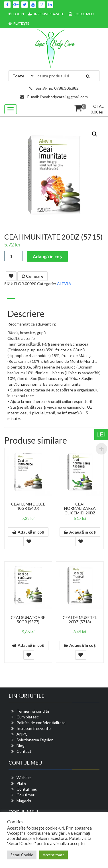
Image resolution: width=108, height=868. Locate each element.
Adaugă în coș (47, 256)
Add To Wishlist (11, 276)
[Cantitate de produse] (14, 256)
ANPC (22, 734)
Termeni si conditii (33, 711)
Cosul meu (81, 14)
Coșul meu (26, 795)
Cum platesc (28, 717)
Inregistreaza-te (46, 14)
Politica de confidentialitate (41, 723)
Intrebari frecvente (34, 728)
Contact (24, 751)
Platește (19, 23)
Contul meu (27, 789)
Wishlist (24, 778)
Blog (21, 745)
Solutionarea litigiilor (35, 740)
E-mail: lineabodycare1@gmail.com (54, 97)
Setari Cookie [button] (22, 855)
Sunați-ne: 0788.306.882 (54, 88)
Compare (32, 276)
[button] (95, 134)
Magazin (24, 801)
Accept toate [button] (54, 855)
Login (16, 14)
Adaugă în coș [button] (31, 532)
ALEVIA (64, 284)
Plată (21, 783)
